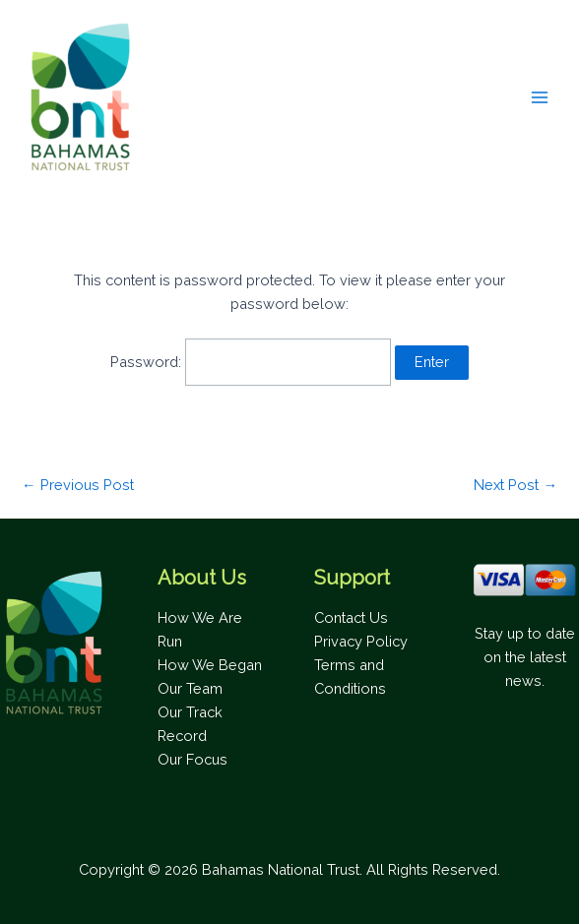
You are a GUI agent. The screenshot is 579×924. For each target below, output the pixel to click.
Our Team (190, 688)
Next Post (515, 486)
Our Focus (193, 759)
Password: (251, 362)
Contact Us (351, 617)
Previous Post (78, 486)
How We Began (210, 665)
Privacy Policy (361, 641)
